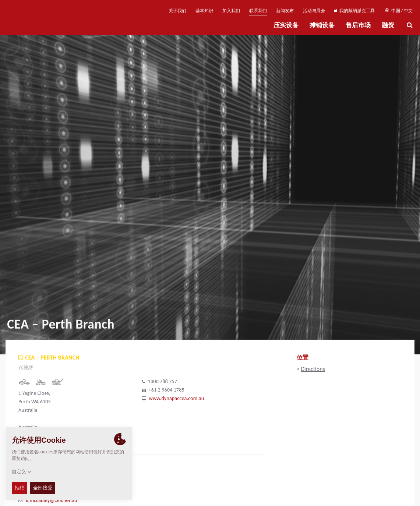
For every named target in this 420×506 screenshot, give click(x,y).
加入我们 (231, 11)
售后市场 (358, 25)
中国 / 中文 (399, 11)
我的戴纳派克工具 (354, 11)
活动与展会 (314, 11)
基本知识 (204, 11)
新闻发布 (285, 11)
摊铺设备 (322, 25)
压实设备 (286, 25)
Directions (313, 369)
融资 (388, 25)
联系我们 (258, 11)
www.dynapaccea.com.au (177, 398)
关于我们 (177, 11)
